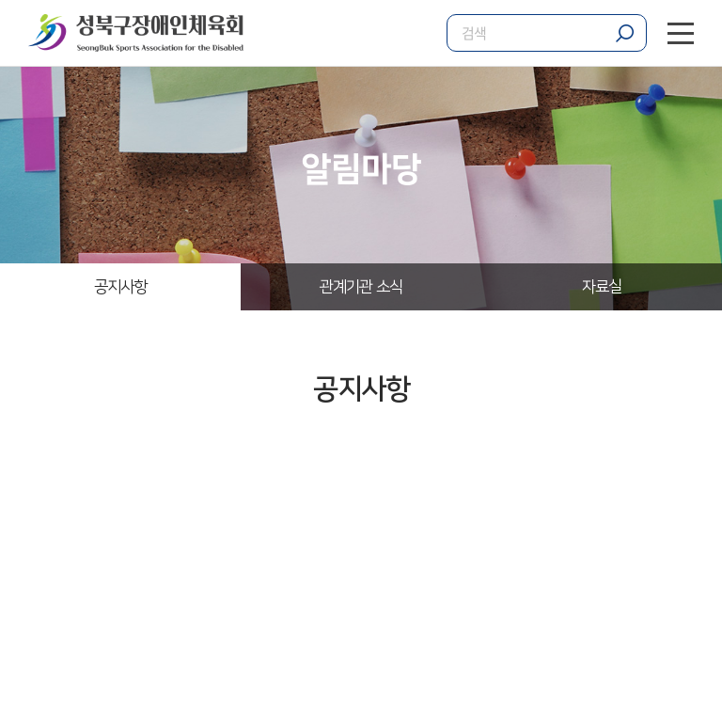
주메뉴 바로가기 (0, 0)
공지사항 (121, 287)
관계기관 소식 (361, 287)
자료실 (602, 287)
